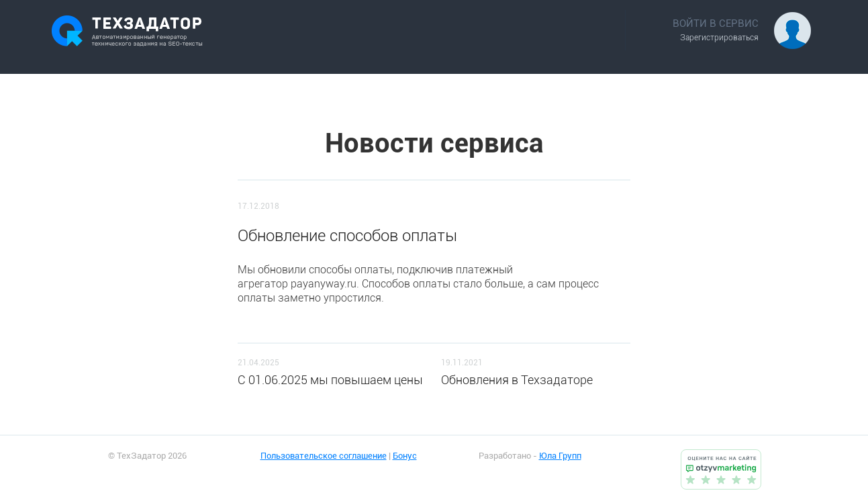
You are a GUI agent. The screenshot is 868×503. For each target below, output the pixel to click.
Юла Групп (560, 456)
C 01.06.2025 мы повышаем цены (330, 380)
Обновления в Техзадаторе (517, 380)
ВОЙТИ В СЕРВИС (716, 24)
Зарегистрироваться (719, 38)
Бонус (405, 456)
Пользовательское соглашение (324, 456)
